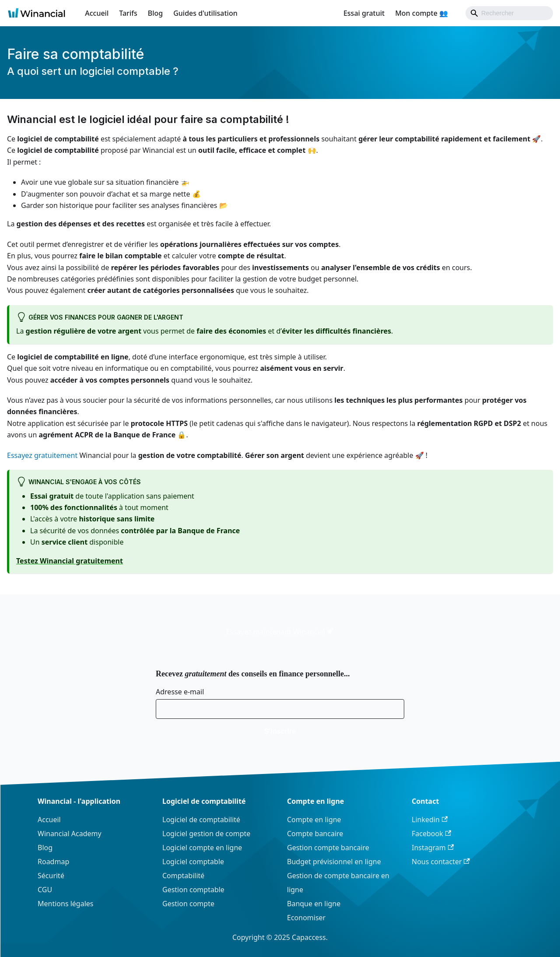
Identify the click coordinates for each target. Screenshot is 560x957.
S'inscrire (280, 731)
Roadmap (53, 862)
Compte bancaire (315, 834)
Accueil (97, 13)
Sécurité (51, 876)
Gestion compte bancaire (328, 848)
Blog (155, 13)
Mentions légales (66, 904)
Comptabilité (183, 876)
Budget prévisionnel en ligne (334, 862)
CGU (45, 890)
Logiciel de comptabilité (201, 820)
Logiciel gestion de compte (206, 834)
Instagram (433, 848)
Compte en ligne (314, 820)
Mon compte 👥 (422, 13)
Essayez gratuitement (42, 455)
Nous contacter (441, 862)
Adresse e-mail (180, 692)
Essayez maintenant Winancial (280, 632)
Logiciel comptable (193, 862)
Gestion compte (188, 904)
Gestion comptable (193, 890)
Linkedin (430, 820)
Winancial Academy (70, 834)
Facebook (431, 834)
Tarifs (128, 13)
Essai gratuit (364, 13)
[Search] (509, 13)
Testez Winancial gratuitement (70, 561)
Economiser (306, 918)
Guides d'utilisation (205, 13)
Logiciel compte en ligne (202, 848)
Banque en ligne (314, 904)
